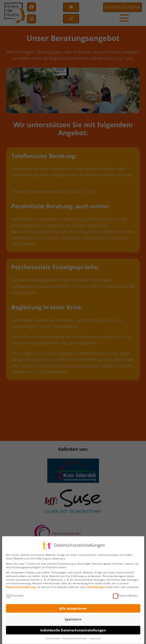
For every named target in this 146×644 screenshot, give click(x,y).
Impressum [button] (95, 636)
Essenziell (15, 593)
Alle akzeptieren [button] (73, 606)
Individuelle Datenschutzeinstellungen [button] (73, 628)
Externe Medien (125, 593)
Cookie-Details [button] (53, 636)
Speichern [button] (73, 617)
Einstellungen (96, 584)
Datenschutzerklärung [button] (75, 636)
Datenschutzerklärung (21, 584)
